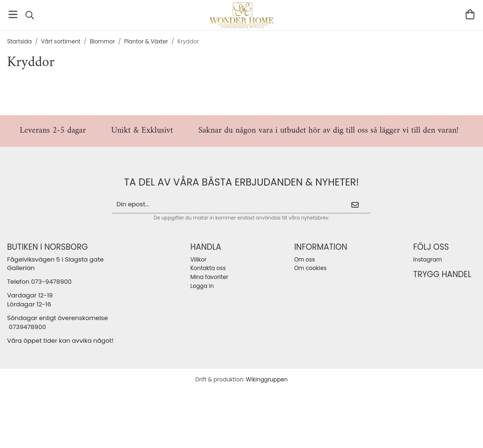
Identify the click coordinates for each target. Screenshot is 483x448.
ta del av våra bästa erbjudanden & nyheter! (241, 182)
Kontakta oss (208, 268)
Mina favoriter (209, 277)
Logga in (202, 286)
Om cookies (311, 268)
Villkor (198, 260)
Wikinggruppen (267, 380)
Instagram (428, 260)
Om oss (305, 260)
